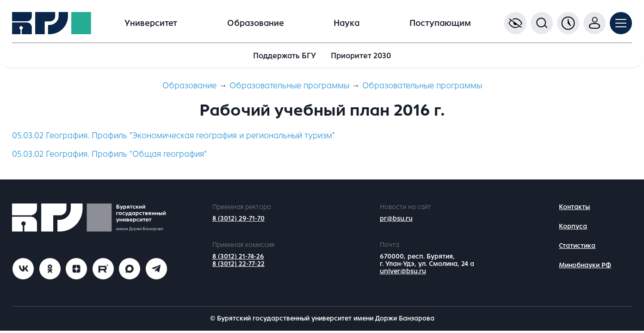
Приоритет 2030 (361, 56)
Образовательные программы (289, 86)
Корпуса (573, 226)
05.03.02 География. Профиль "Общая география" (109, 154)
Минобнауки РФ (585, 265)
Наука (347, 23)
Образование (256, 23)
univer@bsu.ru (403, 271)
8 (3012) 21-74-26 (238, 256)
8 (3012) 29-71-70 (238, 219)
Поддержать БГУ (285, 56)
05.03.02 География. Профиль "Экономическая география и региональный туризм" (173, 136)
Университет (151, 23)
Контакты (574, 207)
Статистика (577, 246)
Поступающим (440, 23)
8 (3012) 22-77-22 (238, 264)
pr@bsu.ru (396, 219)
